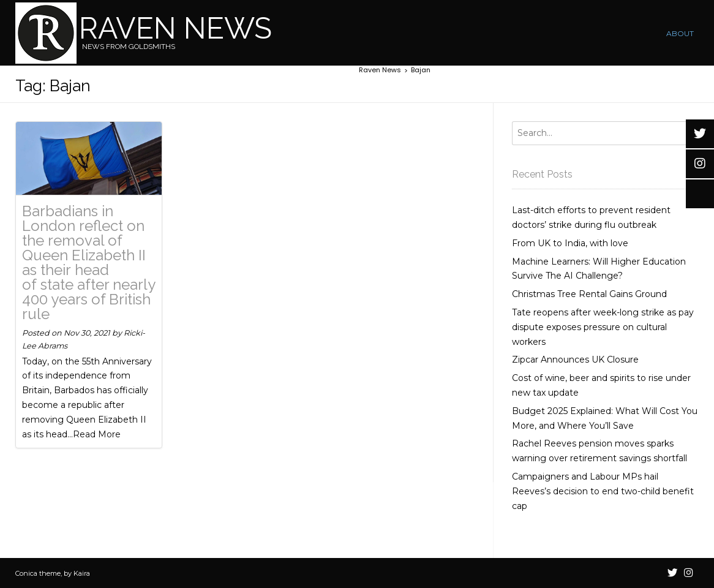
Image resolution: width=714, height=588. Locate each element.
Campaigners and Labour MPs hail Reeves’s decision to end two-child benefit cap (603, 491)
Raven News (175, 28)
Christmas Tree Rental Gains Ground (589, 294)
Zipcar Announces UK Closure (575, 360)
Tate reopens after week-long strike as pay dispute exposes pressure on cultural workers (603, 327)
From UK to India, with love (570, 243)
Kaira (82, 573)
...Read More (94, 434)
